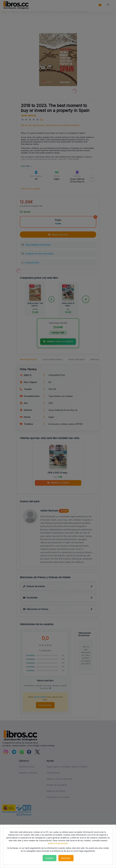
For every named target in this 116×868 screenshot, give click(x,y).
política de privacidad (58, 843)
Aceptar (49, 858)
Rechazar (66, 858)
